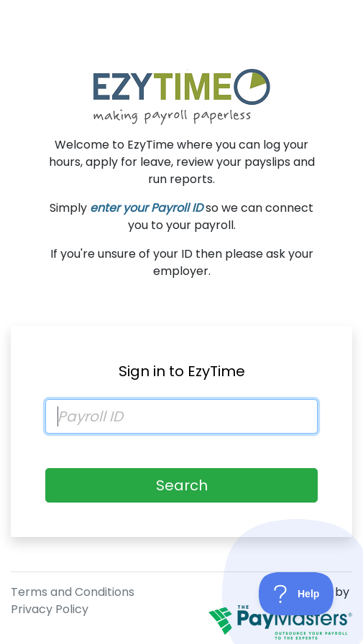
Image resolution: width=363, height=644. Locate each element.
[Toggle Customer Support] (297, 594)
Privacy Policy (50, 609)
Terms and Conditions (73, 592)
